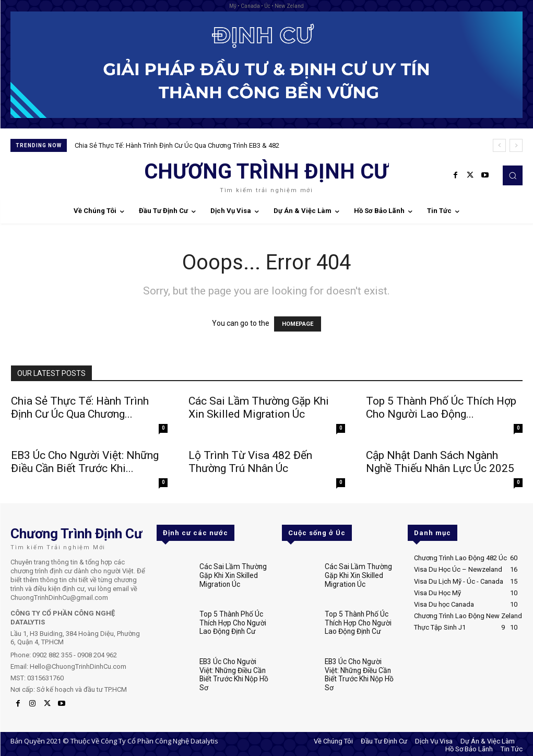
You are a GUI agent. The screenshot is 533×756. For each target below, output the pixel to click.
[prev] (499, 145)
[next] (516, 145)
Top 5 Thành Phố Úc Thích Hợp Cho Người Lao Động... (441, 407)
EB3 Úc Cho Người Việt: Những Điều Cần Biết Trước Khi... (85, 462)
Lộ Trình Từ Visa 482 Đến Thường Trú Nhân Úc (250, 462)
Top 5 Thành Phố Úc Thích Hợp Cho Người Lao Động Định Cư (231, 620)
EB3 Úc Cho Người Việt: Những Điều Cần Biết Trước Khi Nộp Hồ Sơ (234, 666)
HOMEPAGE (298, 324)
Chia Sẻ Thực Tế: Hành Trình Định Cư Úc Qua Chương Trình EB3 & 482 (177, 145)
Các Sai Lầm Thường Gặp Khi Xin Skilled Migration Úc (259, 407)
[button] (513, 175)
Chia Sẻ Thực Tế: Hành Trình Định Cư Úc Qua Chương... (80, 407)
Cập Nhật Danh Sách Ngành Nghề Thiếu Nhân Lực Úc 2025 (440, 462)
